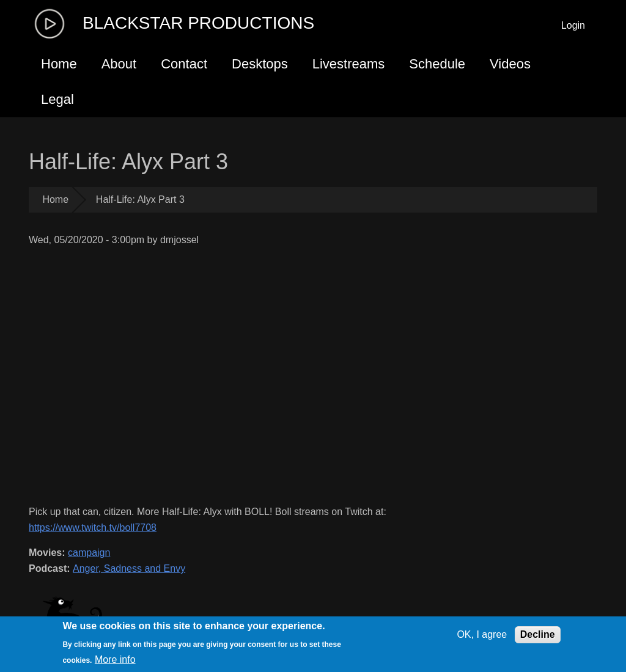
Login (573, 25)
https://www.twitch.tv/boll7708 (93, 528)
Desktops (260, 64)
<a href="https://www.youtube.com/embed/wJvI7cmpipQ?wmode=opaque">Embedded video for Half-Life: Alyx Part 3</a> (240, 376)
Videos (510, 64)
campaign (89, 553)
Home (59, 64)
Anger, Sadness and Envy (129, 568)
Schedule (437, 64)
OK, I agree (482, 634)
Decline (538, 634)
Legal (57, 99)
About (119, 64)
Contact (184, 64)
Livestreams (349, 64)
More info (115, 659)
